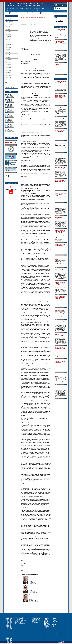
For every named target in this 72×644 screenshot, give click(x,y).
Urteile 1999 (9, 64)
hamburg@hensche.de (10, 107)
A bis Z (47, 617)
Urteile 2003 (9, 58)
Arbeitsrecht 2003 (9, 641)
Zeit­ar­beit (44, 149)
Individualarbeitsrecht (36, 618)
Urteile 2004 (9, 56)
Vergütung (27, 186)
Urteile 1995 (9, 71)
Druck (46, 619)
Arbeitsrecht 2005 (9, 639)
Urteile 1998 (9, 66)
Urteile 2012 (9, 43)
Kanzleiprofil (40, 10)
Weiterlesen (58, 39)
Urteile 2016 (9, 36)
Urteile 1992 (9, 76)
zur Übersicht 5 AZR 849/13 (46, 611)
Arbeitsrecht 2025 (9, 618)
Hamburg (16, 13)
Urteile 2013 (9, 41)
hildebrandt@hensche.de (34, 593)
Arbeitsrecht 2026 (9, 617)
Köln (25, 13)
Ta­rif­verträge (39, 145)
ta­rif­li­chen (36, 148)
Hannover (21, 13)
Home (8, 8)
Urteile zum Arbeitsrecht (37, 8)
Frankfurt (12, 13)
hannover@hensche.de (10, 112)
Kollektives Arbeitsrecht (36, 620)
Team (54, 619)
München (29, 13)
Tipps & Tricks (17, 10)
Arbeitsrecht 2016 (9, 628)
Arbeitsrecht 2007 (9, 637)
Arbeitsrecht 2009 (9, 635)
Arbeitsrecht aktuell (13, 8)
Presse (43, 8)
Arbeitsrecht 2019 (9, 625)
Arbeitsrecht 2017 (9, 627)
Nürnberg (34, 13)
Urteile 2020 (9, 30)
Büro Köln (55, 630)
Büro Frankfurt (55, 627)
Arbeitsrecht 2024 (9, 619)
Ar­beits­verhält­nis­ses (47, 103)
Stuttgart (38, 13)
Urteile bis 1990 (9, 79)
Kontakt (47, 621)
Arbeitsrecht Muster (23, 10)
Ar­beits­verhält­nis (26, 111)
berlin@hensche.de (10, 97)
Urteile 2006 (9, 53)
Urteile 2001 (9, 61)
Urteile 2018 (9, 33)
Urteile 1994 (9, 72)
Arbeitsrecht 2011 (9, 633)
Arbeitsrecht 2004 (9, 640)
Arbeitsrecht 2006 (9, 638)
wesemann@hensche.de (34, 602)
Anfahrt (6, 98)
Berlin (8, 13)
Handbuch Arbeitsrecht (20, 8)
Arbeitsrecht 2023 (9, 620)
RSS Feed (47, 624)
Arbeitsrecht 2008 (9, 636)
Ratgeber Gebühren (30, 10)
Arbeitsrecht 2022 (9, 621)
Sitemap (47, 626)
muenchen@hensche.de (10, 122)
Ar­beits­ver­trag (35, 111)
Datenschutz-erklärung (55, 622)
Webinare (35, 10)
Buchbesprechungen (20, 617)
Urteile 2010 (9, 46)
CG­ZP (38, 132)
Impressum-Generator (10, 10)
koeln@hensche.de (10, 117)
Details (10, 98)
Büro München (55, 631)
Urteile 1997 (9, 68)
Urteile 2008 (9, 49)
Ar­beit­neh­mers (32, 159)
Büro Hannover (55, 629)
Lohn (24, 125)
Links (46, 622)
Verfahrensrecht (35, 622)
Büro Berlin (55, 626)
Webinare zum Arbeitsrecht (10, 86)
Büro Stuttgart (55, 633)
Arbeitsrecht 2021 (9, 622)
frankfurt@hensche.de (10, 102)
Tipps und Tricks (8, 20)
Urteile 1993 (9, 74)
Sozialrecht (34, 621)
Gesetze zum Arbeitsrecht (28, 8)
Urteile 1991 (9, 77)
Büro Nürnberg (55, 632)
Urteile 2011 (9, 44)
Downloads (47, 618)
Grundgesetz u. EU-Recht (37, 617)
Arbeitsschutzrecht (35, 619)
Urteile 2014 (9, 40)
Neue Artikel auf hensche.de (21, 620)
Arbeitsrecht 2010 (9, 634)
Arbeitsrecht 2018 (9, 626)
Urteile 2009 (9, 48)
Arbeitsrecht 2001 (9, 644)
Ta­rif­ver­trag (24, 141)
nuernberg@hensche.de (10, 127)
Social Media (48, 625)
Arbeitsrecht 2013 (9, 631)
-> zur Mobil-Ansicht (9, 16)
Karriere (47, 620)
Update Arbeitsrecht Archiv (10, 88)
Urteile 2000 (9, 63)
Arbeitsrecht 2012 (9, 632)
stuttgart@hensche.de (10, 132)
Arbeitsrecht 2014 (9, 630)
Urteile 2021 (9, 28)
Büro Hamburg (55, 628)
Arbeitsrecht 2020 (9, 624)
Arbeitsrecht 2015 (9, 629)
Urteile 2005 (9, 54)
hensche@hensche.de (33, 584)
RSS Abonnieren (8, 642)
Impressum (55, 620)
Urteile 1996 (9, 69)
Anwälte (43, 13)
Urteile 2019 (9, 31)
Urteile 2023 (9, 26)
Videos (6, 82)
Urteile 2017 (9, 35)
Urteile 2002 (9, 59)
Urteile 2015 (9, 38)
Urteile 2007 (9, 51)
